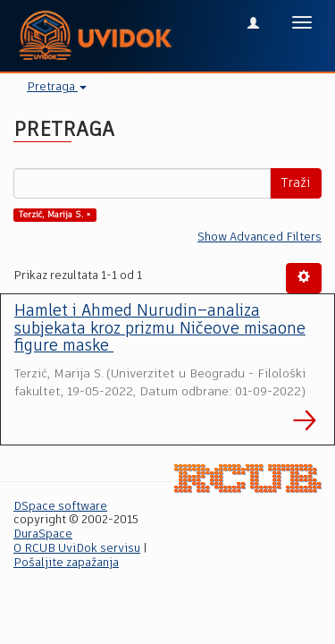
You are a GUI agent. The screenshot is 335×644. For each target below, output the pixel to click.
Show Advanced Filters (260, 237)
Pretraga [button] (57, 87)
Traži (296, 183)
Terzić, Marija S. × (55, 215)
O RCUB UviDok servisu (77, 549)
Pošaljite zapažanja (66, 563)
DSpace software (60, 507)
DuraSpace (43, 534)
